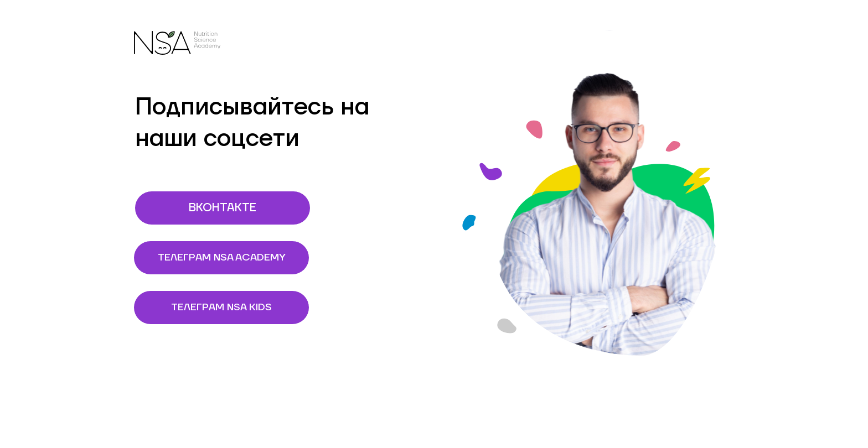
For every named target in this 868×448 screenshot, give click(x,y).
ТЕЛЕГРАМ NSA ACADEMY (234, 258)
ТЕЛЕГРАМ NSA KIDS (240, 308)
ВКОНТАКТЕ (249, 208)
